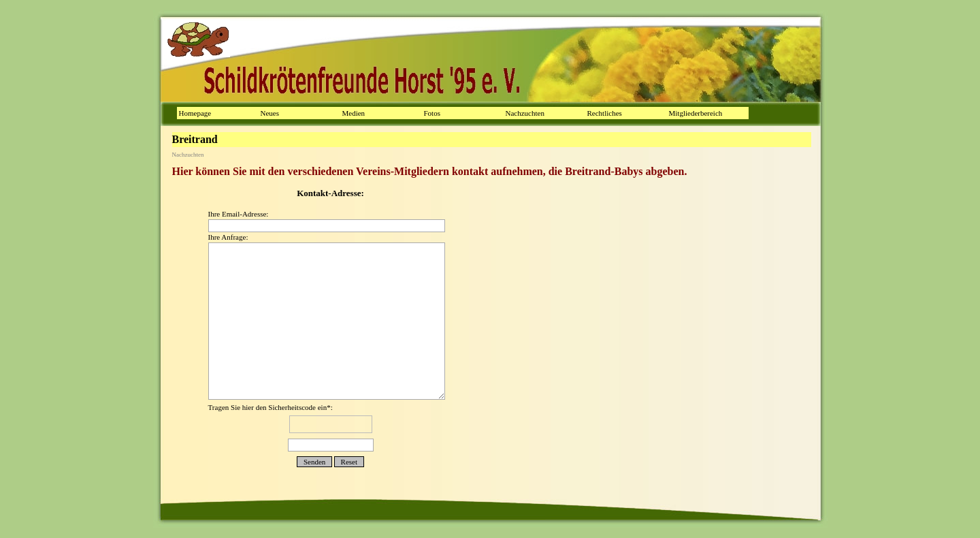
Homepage (195, 113)
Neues (270, 113)
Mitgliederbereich (696, 113)
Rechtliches (605, 113)
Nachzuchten (525, 113)
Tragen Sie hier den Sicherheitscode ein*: (331, 429)
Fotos (432, 113)
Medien (354, 113)
